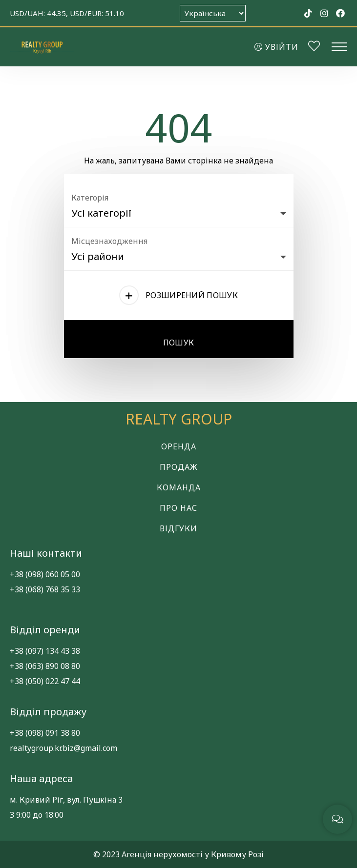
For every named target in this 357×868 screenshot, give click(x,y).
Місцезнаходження (109, 241)
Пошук (179, 343)
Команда (179, 487)
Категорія (90, 198)
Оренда (179, 446)
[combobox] (179, 211)
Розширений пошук (192, 295)
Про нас (178, 508)
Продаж (179, 467)
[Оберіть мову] (213, 13)
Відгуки (178, 528)
